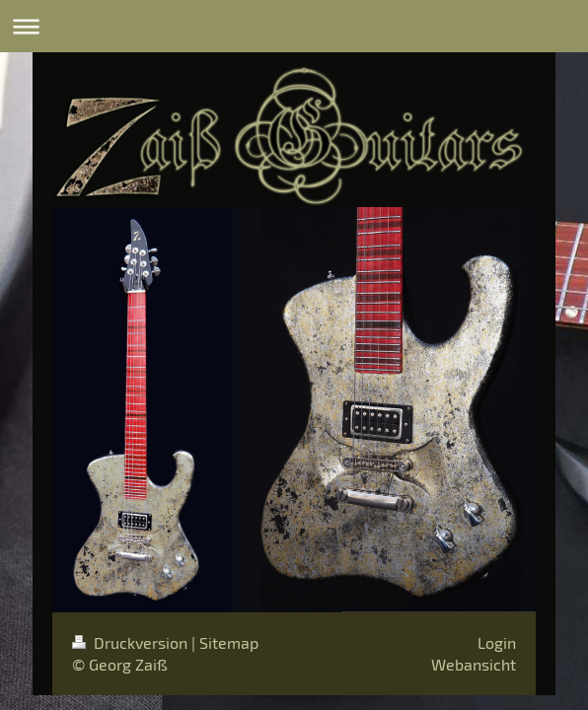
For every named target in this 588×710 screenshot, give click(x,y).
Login (497, 642)
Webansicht (474, 664)
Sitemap (229, 642)
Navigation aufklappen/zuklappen (294, 26)
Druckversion (132, 642)
